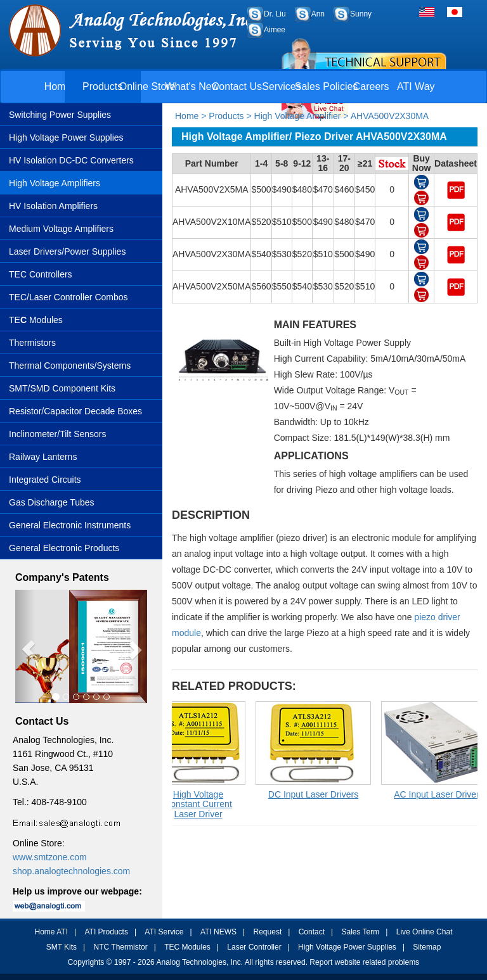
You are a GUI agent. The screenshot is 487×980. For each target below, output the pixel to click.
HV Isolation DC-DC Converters (71, 160)
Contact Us (237, 86)
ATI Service (164, 932)
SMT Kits (62, 947)
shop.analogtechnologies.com (71, 871)
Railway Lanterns (43, 457)
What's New (192, 86)
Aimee (275, 30)
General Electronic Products (64, 548)
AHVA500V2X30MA (390, 116)
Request (268, 932)
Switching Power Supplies (60, 115)
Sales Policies (327, 86)
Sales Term (360, 932)
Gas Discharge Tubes (52, 502)
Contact (312, 932)
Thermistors (32, 343)
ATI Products (106, 932)
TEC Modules (187, 947)
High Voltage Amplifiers (55, 183)
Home (58, 86)
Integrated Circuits (45, 480)
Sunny (361, 14)
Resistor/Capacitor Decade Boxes (75, 411)
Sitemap (427, 947)
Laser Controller (254, 947)
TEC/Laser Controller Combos (68, 297)
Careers (371, 86)
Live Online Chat (425, 932)
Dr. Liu (275, 14)
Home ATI (51, 932)
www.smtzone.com (50, 857)
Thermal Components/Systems (70, 366)
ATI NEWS (218, 932)
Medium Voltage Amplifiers (61, 229)
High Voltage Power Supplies (66, 137)
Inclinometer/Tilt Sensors (58, 434)
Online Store (147, 86)
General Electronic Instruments (70, 525)
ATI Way (416, 86)
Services (281, 86)
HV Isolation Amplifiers (53, 206)
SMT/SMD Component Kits (62, 388)
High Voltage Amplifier (298, 116)
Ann (318, 14)
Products (102, 86)
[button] (25, 646)
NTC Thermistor (121, 947)
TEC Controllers (41, 274)
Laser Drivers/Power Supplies (67, 251)
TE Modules (36, 320)
